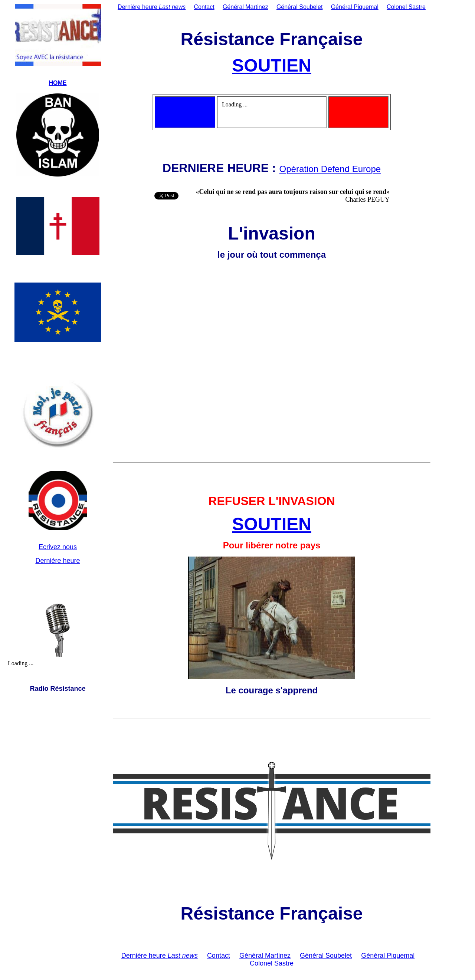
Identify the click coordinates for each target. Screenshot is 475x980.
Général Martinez (245, 7)
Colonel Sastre (406, 7)
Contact (204, 7)
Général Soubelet (300, 7)
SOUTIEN (271, 65)
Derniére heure (58, 561)
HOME (58, 83)
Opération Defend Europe (330, 169)
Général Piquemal (355, 7)
